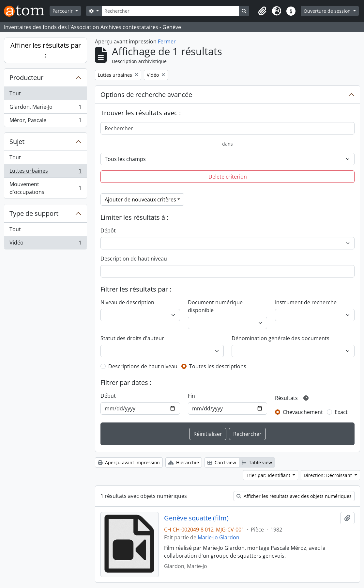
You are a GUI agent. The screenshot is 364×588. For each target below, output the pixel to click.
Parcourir (63, 11)
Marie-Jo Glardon (219, 537)
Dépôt (108, 230)
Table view (257, 462)
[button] (262, 11)
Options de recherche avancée (146, 95)
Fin (191, 396)
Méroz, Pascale (45, 121)
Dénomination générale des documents (281, 338)
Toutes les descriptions (218, 366)
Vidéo (45, 244)
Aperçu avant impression (129, 462)
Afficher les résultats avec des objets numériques (294, 496)
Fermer (167, 41)
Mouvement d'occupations (45, 188)
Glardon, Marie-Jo (45, 108)
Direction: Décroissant (328, 475)
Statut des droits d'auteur (132, 338)
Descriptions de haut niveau (143, 366)
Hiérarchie (184, 462)
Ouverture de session (328, 11)
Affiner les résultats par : (46, 50)
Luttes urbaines (45, 172)
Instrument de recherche (306, 302)
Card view (222, 462)
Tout (15, 93)
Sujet (17, 142)
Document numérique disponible (215, 306)
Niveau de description (127, 302)
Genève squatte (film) (196, 518)
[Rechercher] (170, 11)
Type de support (34, 213)
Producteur (26, 78)
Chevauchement (303, 412)
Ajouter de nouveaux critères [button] (140, 199)
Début (108, 396)
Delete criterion (228, 177)
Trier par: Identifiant (269, 475)
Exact (341, 412)
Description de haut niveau (134, 259)
